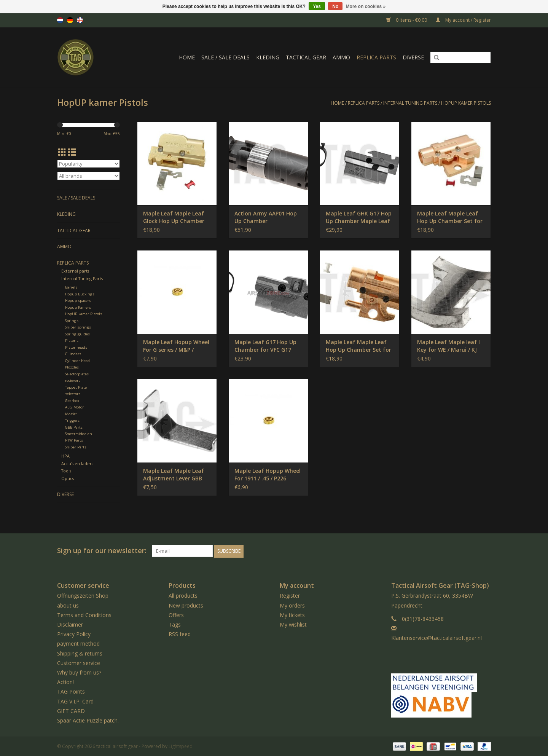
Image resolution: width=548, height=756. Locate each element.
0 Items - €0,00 (407, 20)
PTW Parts (74, 440)
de (70, 20)
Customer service (79, 663)
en (80, 20)
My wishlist (293, 624)
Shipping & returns (80, 653)
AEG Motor (74, 407)
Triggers (72, 420)
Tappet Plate (76, 387)
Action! (65, 682)
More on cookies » (366, 6)
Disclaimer (70, 624)
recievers (73, 380)
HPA (65, 456)
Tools (66, 471)
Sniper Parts (76, 447)
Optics (68, 478)
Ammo (341, 57)
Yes (317, 6)
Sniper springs (78, 327)
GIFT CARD (71, 711)
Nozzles (72, 367)
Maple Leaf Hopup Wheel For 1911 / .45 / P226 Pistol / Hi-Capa (268, 475)
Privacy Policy (74, 634)
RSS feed (180, 634)
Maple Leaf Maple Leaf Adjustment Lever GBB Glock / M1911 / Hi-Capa (174, 475)
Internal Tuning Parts (410, 103)
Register (290, 596)
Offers (176, 615)
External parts (75, 271)
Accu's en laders (77, 463)
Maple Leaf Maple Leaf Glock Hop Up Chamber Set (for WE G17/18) (174, 217)
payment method (78, 644)
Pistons (72, 341)
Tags (175, 624)
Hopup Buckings (80, 294)
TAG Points (71, 691)
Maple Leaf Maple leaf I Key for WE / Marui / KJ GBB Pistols (448, 346)
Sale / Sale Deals (225, 57)
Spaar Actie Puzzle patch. (88, 720)
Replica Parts (376, 57)
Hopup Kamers (78, 307)
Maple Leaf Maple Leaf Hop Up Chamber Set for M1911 (358, 346)
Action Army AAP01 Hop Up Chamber (266, 217)
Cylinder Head (77, 361)
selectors (73, 394)
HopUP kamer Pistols (466, 103)
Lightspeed (181, 746)
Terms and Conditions (84, 615)
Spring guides (77, 334)
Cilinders (73, 354)
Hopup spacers (78, 301)
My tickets (292, 615)
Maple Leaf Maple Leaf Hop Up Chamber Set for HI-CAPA (450, 217)
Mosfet (71, 414)
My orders (292, 605)
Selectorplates (77, 374)
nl (60, 20)
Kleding (268, 57)
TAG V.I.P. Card (75, 701)
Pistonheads (76, 347)
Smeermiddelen (79, 434)
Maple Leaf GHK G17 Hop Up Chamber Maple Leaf (359, 217)
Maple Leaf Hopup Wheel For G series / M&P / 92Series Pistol (176, 346)
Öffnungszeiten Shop (83, 596)
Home (187, 57)
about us (68, 605)
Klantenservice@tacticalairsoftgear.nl (436, 637)
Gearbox (72, 401)
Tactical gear (306, 57)
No (335, 6)
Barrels (71, 287)
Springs (72, 321)
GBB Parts (74, 427)
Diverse (413, 57)
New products (186, 605)
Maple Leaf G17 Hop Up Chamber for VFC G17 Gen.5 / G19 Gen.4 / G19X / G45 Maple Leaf (268, 346)
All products (183, 596)
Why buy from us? (79, 672)
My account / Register (463, 20)
